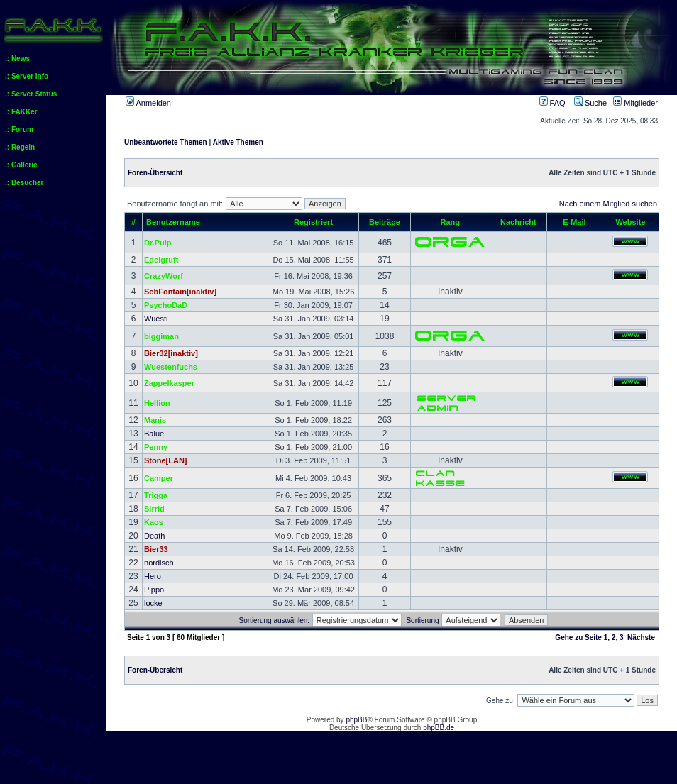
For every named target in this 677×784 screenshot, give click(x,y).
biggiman (161, 336)
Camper (159, 478)
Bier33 (156, 549)
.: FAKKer (21, 112)
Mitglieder (635, 103)
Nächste (641, 637)
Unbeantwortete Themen (166, 142)
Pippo (154, 590)
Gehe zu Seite (578, 637)
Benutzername (173, 222)
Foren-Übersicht (155, 173)
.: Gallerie (21, 165)
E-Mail (574, 222)
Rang (451, 222)
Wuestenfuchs (171, 367)
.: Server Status (31, 94)
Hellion (157, 403)
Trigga (156, 495)
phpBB (356, 720)
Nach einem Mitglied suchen (608, 204)
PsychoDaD (166, 305)
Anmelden (148, 103)
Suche (590, 103)
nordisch (159, 563)
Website (630, 222)
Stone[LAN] (166, 460)
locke (153, 603)
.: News (17, 59)
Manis (155, 420)
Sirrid (154, 509)
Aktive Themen (238, 142)
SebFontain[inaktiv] (180, 292)
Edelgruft (161, 260)
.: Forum (19, 129)
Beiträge (385, 222)
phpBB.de (439, 728)
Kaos (154, 522)
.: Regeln (20, 147)
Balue (154, 434)
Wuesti (156, 319)
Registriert (313, 222)
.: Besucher (24, 183)
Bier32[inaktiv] (171, 353)
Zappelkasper (169, 383)
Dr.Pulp (158, 243)
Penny (156, 447)
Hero (153, 576)
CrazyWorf (164, 276)
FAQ (552, 103)
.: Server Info (27, 76)
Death (154, 536)
